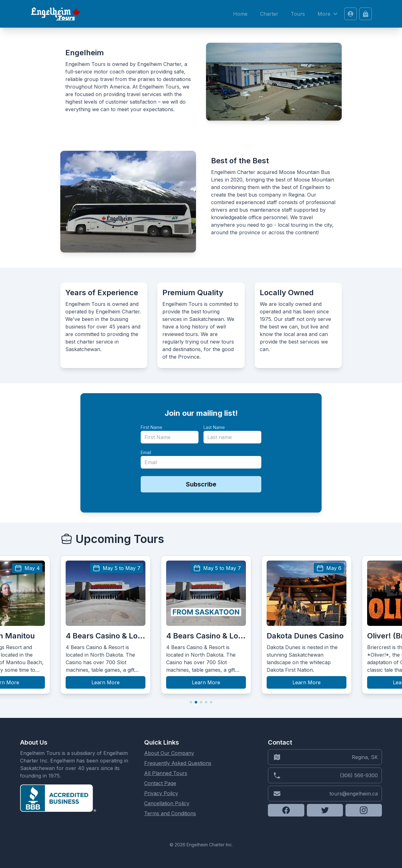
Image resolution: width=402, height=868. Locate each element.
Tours (298, 14)
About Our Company (169, 753)
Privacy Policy (161, 793)
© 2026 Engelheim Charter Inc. (201, 845)
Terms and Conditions (170, 813)
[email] (201, 462)
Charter (269, 14)
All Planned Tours (166, 773)
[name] (170, 437)
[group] (106, 625)
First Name (152, 427)
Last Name (214, 427)
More (328, 14)
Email (146, 452)
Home (240, 14)
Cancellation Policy (167, 803)
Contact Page (160, 783)
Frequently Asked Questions (178, 763)
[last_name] (232, 437)
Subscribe (201, 484)
